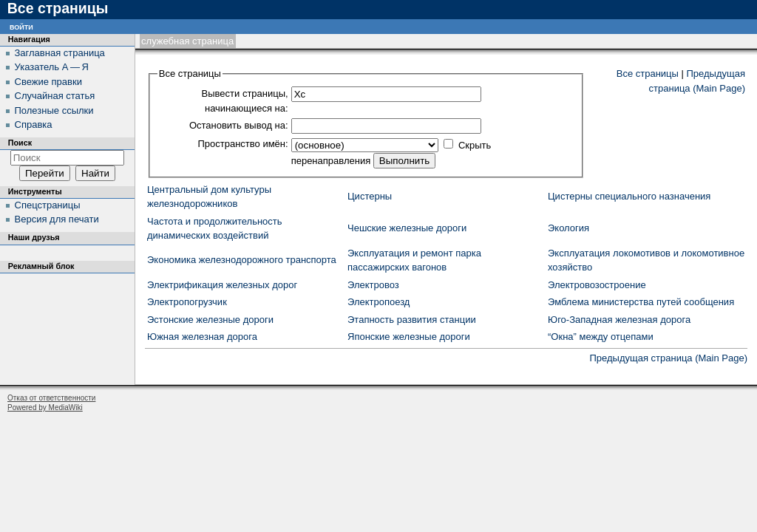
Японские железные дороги (409, 337)
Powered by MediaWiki (45, 407)
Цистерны (370, 196)
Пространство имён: (242, 144)
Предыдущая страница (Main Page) (668, 358)
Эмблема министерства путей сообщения (641, 302)
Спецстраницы (48, 205)
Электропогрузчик (187, 302)
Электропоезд (378, 302)
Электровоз (373, 285)
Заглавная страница (60, 53)
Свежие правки (48, 82)
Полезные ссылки (54, 110)
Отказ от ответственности (51, 398)
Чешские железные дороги (407, 228)
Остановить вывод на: (239, 125)
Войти (21, 26)
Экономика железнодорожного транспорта (242, 260)
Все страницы (648, 74)
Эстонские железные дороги (210, 320)
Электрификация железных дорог (222, 285)
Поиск (20, 143)
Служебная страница (187, 41)
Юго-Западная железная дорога (619, 320)
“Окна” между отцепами (601, 337)
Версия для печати (57, 219)
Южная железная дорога (202, 337)
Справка (34, 125)
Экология (568, 228)
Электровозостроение (597, 285)
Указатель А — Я (52, 67)
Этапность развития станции (412, 320)
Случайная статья (55, 96)
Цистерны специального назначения (629, 196)
